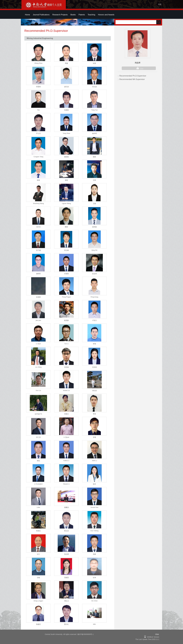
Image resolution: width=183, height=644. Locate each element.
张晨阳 (66, 110)
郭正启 (66, 531)
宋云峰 (66, 250)
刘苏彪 (66, 367)
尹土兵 (38, 133)
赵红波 (66, 87)
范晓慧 (66, 578)
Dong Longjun (38, 601)
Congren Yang (38, 157)
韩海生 (38, 531)
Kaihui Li (66, 461)
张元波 (94, 87)
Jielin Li (94, 461)
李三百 (38, 437)
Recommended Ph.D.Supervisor (133, 76)
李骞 (94, 437)
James (38, 227)
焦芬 (94, 484)
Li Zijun (38, 344)
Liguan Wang (66, 203)
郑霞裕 (38, 87)
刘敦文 (66, 414)
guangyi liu (38, 414)
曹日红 (66, 624)
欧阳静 (66, 320)
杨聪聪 (66, 157)
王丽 (94, 204)
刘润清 (94, 367)
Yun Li (66, 344)
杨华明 (94, 133)
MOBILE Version (152, 637)
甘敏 (38, 578)
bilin (94, 624)
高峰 (94, 554)
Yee (38, 110)
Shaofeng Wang (38, 203)
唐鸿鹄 (94, 227)
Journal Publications (41, 15)
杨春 (94, 157)
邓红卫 (66, 601)
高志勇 (66, 554)
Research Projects (60, 15)
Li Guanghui (38, 484)
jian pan (38, 320)
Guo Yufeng (94, 531)
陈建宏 (38, 624)
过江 (38, 554)
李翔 (94, 344)
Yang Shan (66, 133)
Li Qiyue (66, 437)
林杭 (38, 461)
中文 (160, 4)
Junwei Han (94, 507)
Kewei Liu (66, 390)
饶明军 (38, 274)
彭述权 (38, 297)
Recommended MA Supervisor (132, 79)
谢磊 (66, 180)
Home (27, 15)
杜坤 (94, 578)
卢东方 (94, 320)
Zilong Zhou (38, 63)
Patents (82, 15)
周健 (66, 63)
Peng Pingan (66, 297)
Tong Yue (94, 110)
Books (73, 15)
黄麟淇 (66, 507)
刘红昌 (94, 391)
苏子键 (38, 250)
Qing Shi (94, 250)
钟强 (94, 63)
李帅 (94, 414)
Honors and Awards (106, 15)
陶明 (66, 227)
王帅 (94, 180)
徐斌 (38, 180)
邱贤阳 (66, 274)
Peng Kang (94, 297)
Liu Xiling (38, 367)
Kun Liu (38, 390)
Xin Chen (94, 601)
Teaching (91, 15)
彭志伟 (94, 274)
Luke (38, 507)
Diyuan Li (66, 484)
